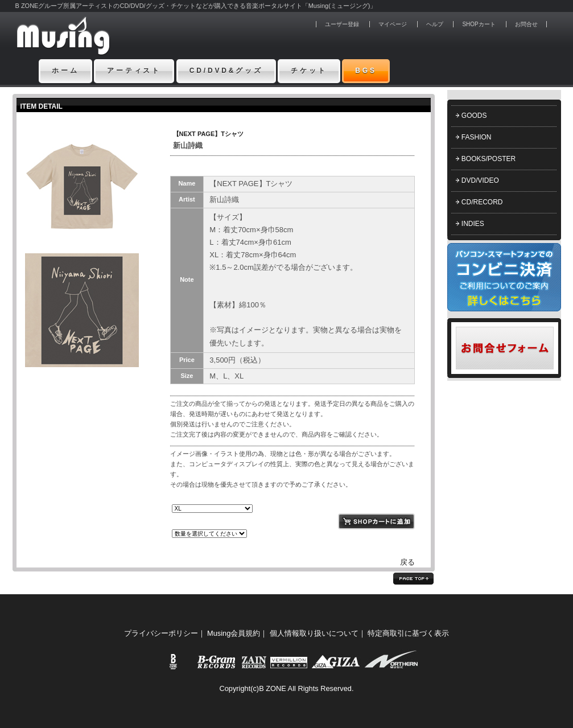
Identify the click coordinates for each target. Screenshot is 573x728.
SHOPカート (479, 24)
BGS (366, 71)
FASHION (477, 137)
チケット (309, 71)
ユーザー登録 (342, 24)
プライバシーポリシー (161, 633)
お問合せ (526, 24)
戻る (407, 562)
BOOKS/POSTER (489, 159)
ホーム (65, 71)
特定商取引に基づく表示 (408, 633)
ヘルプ (435, 24)
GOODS (474, 116)
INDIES (473, 224)
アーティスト (134, 71)
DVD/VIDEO (480, 180)
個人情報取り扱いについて (314, 633)
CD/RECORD (482, 202)
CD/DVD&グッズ (226, 71)
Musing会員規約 (234, 633)
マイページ (393, 24)
